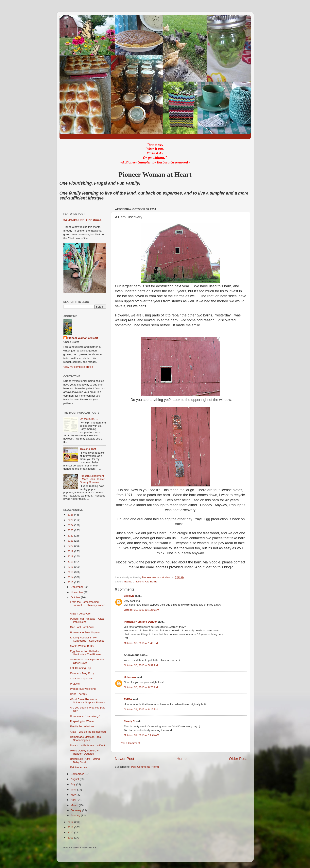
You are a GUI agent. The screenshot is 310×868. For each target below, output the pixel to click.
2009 (71, 838)
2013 (71, 582)
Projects (75, 684)
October (76, 597)
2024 (71, 525)
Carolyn (129, 596)
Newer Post (125, 759)
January (76, 815)
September (78, 774)
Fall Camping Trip (80, 668)
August (75, 779)
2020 (71, 546)
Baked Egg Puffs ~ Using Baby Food (85, 760)
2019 (71, 551)
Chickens (138, 582)
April (74, 800)
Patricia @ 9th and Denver (140, 622)
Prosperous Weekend (83, 689)
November (77, 592)
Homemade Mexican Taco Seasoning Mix (85, 738)
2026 (71, 515)
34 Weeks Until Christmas (83, 220)
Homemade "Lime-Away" (85, 716)
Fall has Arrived (79, 767)
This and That (88, 449)
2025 (71, 520)
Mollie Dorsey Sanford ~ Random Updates (84, 752)
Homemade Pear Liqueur (85, 632)
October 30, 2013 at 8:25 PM (141, 687)
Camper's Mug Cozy (82, 673)
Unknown (130, 677)
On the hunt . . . (89, 419)
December (77, 587)
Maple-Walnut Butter (82, 646)
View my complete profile (78, 367)
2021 (71, 541)
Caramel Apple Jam (82, 679)
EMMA (128, 699)
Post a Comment (130, 743)
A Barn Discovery (80, 614)
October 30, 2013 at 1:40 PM (141, 643)
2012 (71, 822)
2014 (71, 577)
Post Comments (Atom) (145, 767)
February (77, 810)
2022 (71, 536)
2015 (71, 572)
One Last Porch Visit (82, 627)
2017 (71, 562)
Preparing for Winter (82, 721)
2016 (71, 567)
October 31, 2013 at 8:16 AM (141, 709)
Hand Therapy (78, 694)
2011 (71, 827)
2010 (71, 832)
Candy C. (130, 721)
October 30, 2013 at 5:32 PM (141, 665)
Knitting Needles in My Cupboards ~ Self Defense (87, 639)
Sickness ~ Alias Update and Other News (87, 661)
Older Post (238, 759)
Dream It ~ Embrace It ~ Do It (87, 745)
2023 (71, 530)
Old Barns (151, 582)
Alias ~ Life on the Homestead (88, 732)
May (74, 795)
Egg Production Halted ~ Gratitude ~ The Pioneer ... (87, 653)
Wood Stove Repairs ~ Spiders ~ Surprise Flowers (87, 701)
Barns (128, 582)
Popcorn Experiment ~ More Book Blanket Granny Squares (92, 479)
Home (181, 759)
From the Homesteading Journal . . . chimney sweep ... (88, 605)
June (74, 790)
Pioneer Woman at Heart (83, 338)
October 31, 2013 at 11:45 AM (142, 735)
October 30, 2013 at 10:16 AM (142, 610)
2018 (71, 556)
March (75, 805)
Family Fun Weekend (83, 726)
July (74, 784)
